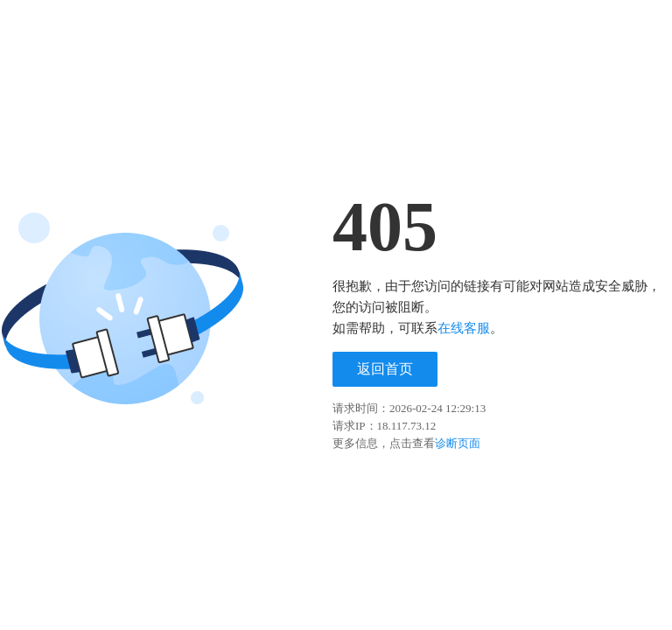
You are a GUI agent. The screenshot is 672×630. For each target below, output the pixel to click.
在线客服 (464, 328)
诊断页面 (458, 443)
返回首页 (385, 369)
